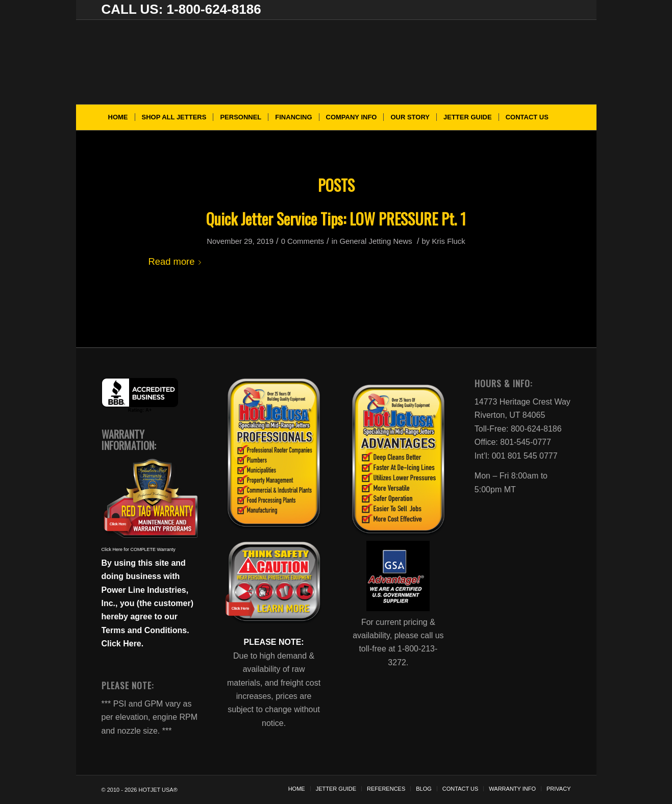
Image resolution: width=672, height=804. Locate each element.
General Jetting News (376, 241)
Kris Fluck (448, 241)
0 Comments (303, 241)
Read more (177, 261)
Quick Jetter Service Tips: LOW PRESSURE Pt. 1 (336, 219)
